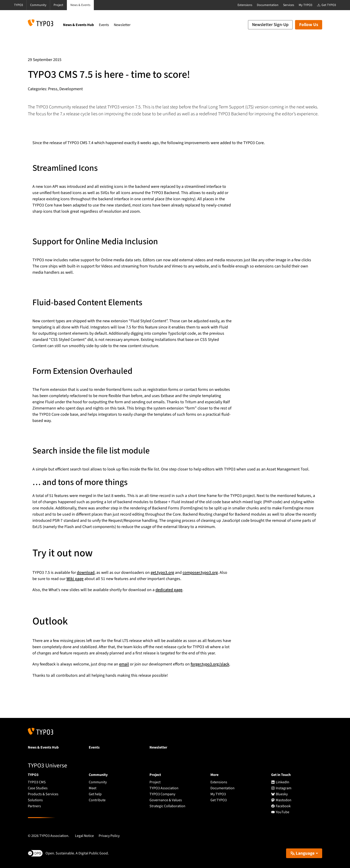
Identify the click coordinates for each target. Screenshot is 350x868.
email (124, 664)
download (86, 573)
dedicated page (169, 590)
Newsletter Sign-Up (270, 25)
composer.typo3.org (200, 573)
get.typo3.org (162, 573)
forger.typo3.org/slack (210, 664)
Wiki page (75, 579)
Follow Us (309, 25)
